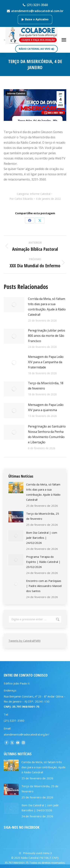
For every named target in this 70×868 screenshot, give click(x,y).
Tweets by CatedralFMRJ (24, 641)
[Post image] (14, 305)
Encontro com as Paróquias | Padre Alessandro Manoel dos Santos (44, 586)
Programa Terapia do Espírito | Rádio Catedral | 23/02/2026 (43, 562)
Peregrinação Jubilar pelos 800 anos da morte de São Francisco (47, 336)
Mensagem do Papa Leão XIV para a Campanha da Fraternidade (46, 362)
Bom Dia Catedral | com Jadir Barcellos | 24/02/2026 (42, 538)
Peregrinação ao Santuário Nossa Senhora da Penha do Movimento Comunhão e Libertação (47, 434)
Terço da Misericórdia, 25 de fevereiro (43, 516)
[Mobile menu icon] (64, 40)
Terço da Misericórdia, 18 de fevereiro (46, 386)
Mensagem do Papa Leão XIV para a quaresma (46, 407)
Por (21, 199)
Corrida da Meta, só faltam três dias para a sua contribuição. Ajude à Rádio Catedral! (47, 307)
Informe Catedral (16, 94)
